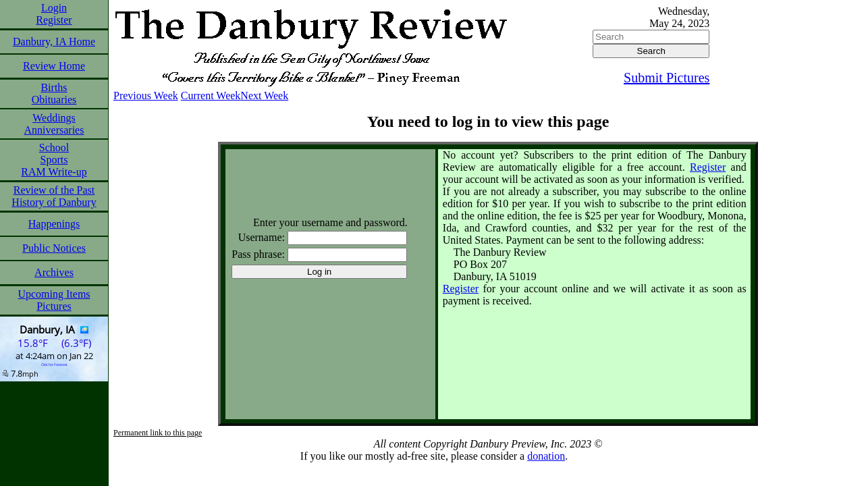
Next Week (264, 96)
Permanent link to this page (158, 433)
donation (546, 456)
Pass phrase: (258, 254)
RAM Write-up (54, 172)
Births (54, 87)
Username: (262, 237)
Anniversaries (54, 130)
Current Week (211, 96)
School (54, 147)
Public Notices (54, 248)
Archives (54, 272)
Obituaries (54, 100)
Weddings (54, 118)
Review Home (54, 66)
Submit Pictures (667, 78)
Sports (54, 160)
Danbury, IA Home (54, 42)
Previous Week (146, 96)
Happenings (54, 224)
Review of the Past (54, 190)
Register (54, 20)
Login (54, 8)
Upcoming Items (54, 294)
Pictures (54, 306)
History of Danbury (54, 202)
